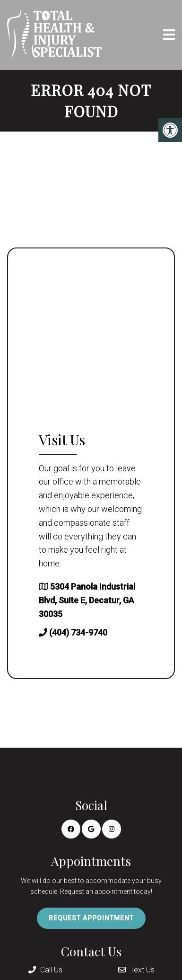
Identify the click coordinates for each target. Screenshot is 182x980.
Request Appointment (91, 918)
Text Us (136, 970)
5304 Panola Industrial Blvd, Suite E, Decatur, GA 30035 (87, 600)
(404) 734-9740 (78, 632)
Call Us (45, 970)
